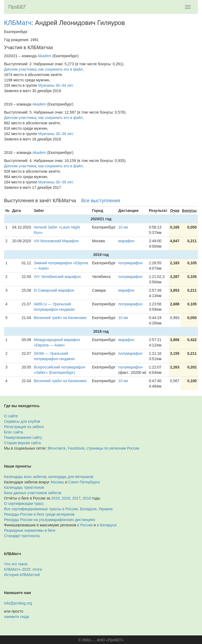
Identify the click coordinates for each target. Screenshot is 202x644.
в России (85, 525)
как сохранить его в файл (61, 69)
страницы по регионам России (113, 448)
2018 (66, 498)
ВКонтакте (57, 448)
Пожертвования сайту (23, 437)
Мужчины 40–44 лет (56, 85)
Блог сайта (14, 432)
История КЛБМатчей (22, 575)
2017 (76, 498)
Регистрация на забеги (24, 427)
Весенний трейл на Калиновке (60, 318)
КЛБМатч (18, 23)
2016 (87, 498)
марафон (126, 241)
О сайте (11, 416)
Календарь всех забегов (25, 477)
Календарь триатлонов (24, 487)
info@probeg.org (18, 603)
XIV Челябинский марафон (57, 277)
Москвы (57, 482)
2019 (55, 498)
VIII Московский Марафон (56, 241)
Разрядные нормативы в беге (30, 530)
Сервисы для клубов (22, 421)
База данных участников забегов (33, 493)
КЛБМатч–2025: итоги (23, 569)
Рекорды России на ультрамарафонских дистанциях (50, 520)
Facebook (76, 448)
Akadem (44, 56)
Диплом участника (20, 69)
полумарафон (130, 263)
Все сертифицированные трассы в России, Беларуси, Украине (58, 509)
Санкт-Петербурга (84, 482)
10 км (123, 227)
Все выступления (101, 201)
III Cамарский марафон (54, 290)
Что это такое (16, 564)
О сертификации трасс (24, 504)
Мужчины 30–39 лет (56, 134)
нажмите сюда (16, 617)
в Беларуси (107, 525)
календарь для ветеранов (71, 477)
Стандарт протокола (22, 536)
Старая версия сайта (22, 443)
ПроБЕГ (17, 7)
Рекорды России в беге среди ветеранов (39, 514)
